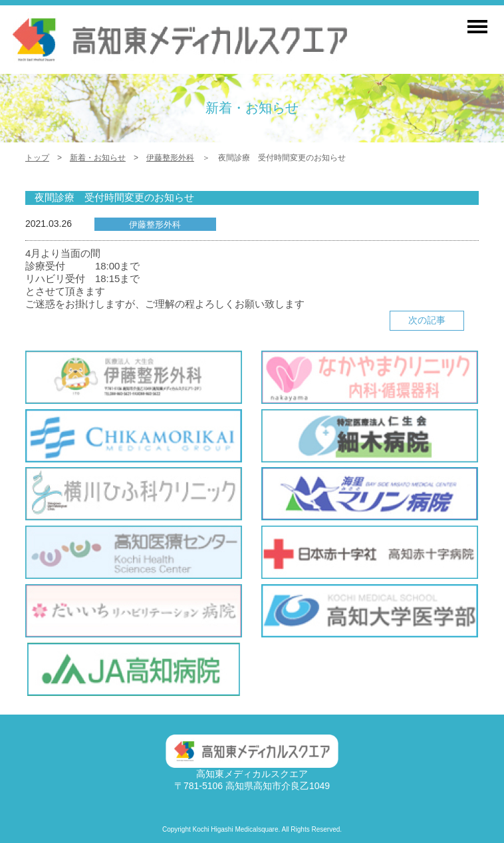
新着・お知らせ (98, 158)
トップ (37, 158)
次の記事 (427, 320)
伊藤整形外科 (170, 158)
